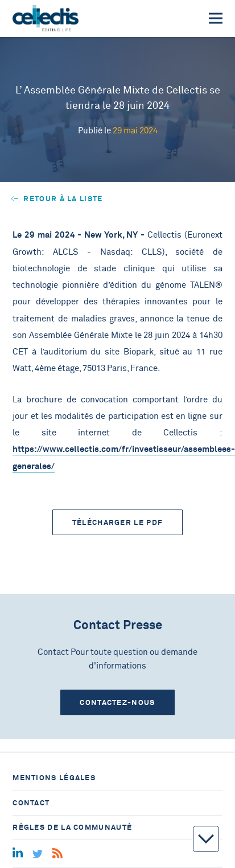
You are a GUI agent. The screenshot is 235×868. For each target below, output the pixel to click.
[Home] (46, 19)
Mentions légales (54, 778)
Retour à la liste (57, 199)
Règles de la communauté (72, 827)
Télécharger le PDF (118, 522)
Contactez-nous (117, 702)
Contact (31, 803)
